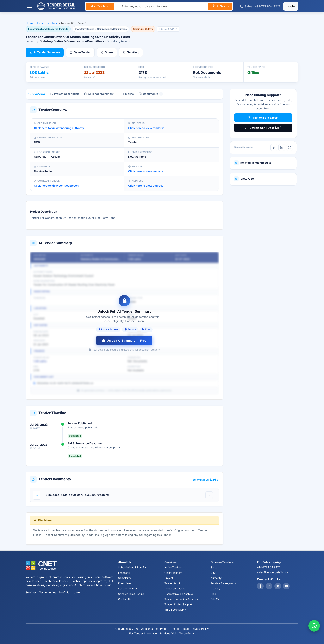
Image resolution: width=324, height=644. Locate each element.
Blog (213, 594)
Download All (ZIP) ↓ (206, 480)
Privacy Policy (200, 629)
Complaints (125, 578)
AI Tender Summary (45, 52)
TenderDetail (187, 633)
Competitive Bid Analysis (179, 594)
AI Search (220, 6)
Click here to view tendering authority (59, 128)
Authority (216, 578)
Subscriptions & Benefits (132, 567)
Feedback (124, 573)
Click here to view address (146, 186)
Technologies (48, 592)
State (214, 567)
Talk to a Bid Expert (263, 118)
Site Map (216, 599)
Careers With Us (128, 589)
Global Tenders (173, 573)
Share (107, 52)
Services (31, 592)
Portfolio (64, 592)
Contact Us (125, 599)
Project (169, 578)
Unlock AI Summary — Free (124, 340)
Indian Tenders (99, 6)
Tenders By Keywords (224, 583)
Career (76, 592)
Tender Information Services (181, 599)
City (213, 573)
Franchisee (125, 583)
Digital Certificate (175, 589)
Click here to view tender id (146, 128)
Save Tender (80, 52)
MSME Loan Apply (175, 610)
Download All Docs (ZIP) (263, 128)
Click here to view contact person (56, 186)
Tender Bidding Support (178, 604)
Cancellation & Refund (131, 594)
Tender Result (173, 583)
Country (216, 589)
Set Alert (131, 52)
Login (291, 6)
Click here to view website (146, 171)
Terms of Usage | (179, 629)
